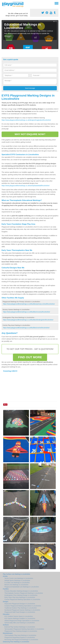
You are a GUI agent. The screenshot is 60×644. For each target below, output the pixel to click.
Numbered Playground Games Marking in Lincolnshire (22, 610)
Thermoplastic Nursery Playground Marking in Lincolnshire (24, 593)
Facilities (6, 589)
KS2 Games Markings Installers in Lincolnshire (20, 618)
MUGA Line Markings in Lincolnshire (16, 585)
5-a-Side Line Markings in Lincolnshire (17, 583)
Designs (6, 602)
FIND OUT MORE (30, 357)
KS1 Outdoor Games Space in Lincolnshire (19, 616)
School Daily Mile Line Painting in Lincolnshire (20, 623)
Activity (5, 576)
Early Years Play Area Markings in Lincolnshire (20, 597)
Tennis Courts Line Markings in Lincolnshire (19, 578)
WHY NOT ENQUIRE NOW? (30, 134)
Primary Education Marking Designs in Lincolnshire (21, 591)
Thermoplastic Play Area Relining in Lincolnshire (20, 635)
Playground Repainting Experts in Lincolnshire (20, 637)
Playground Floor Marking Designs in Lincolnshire (21, 631)
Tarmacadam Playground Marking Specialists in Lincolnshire (24, 629)
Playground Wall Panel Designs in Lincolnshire (20, 612)
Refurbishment (8, 633)
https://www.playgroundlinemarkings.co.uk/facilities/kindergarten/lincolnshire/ (28, 320)
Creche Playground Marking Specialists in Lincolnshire (22, 599)
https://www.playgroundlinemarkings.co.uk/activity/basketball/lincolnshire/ (26, 186)
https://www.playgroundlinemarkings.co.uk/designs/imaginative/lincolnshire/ (26, 120)
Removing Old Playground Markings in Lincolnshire (21, 640)
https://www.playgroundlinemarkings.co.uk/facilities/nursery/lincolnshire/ (27, 312)
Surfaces (6, 625)
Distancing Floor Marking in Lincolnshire (16, 642)
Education (6, 614)
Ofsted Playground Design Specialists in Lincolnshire (22, 621)
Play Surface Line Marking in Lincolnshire (16, 574)
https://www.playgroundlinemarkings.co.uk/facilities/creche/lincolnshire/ (26, 328)
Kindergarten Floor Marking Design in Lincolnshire (21, 595)
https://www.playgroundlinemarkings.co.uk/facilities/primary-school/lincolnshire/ (29, 304)
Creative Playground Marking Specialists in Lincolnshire (23, 606)
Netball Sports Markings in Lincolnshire (17, 580)
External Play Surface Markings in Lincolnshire (20, 627)
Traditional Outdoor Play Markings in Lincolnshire (21, 608)
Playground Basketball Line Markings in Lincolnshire (22, 587)
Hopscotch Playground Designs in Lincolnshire (20, 604)
